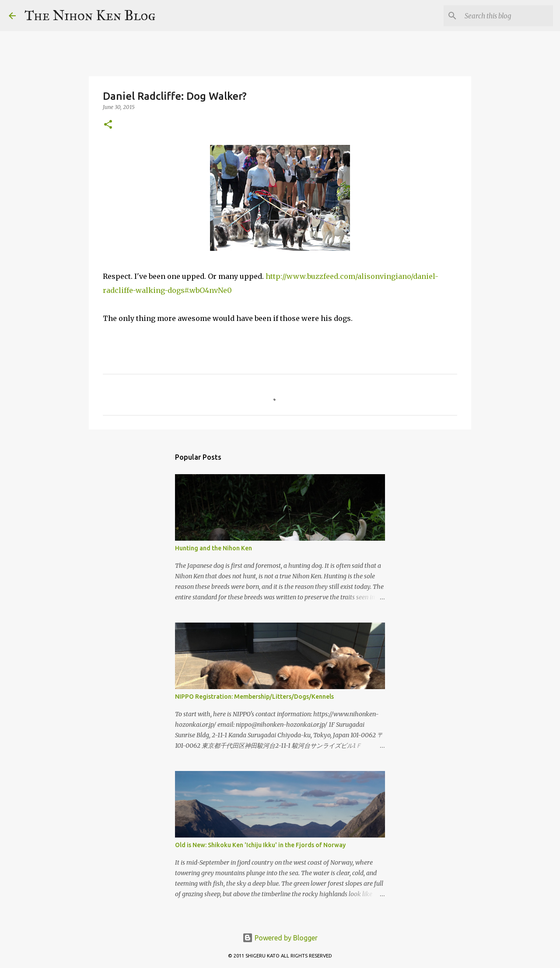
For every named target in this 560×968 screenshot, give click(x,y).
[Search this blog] (507, 16)
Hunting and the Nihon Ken (213, 548)
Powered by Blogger (280, 938)
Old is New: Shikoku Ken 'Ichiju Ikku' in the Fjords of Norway (260, 845)
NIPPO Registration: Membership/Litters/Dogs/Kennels (254, 697)
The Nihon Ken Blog (90, 16)
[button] (108, 125)
